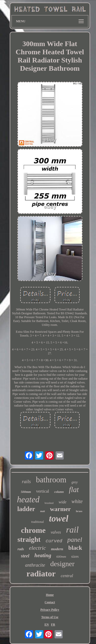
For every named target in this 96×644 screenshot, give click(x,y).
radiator (41, 574)
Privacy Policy (50, 610)
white (77, 501)
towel (59, 519)
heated (28, 500)
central (67, 576)
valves (56, 532)
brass (79, 511)
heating (43, 555)
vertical (43, 491)
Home (50, 595)
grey (74, 482)
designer (62, 564)
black (75, 548)
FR (53, 625)
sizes (75, 556)
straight (29, 539)
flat (74, 490)
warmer (60, 509)
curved (54, 541)
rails (26, 481)
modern (57, 549)
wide (62, 502)
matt (42, 511)
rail (72, 530)
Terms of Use (50, 617)
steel (25, 556)
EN (47, 625)
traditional (38, 522)
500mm (26, 492)
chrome (33, 530)
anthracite (35, 565)
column (59, 492)
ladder (26, 509)
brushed (49, 503)
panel (75, 540)
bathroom (51, 480)
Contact (50, 602)
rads (21, 549)
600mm (61, 557)
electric (37, 548)
